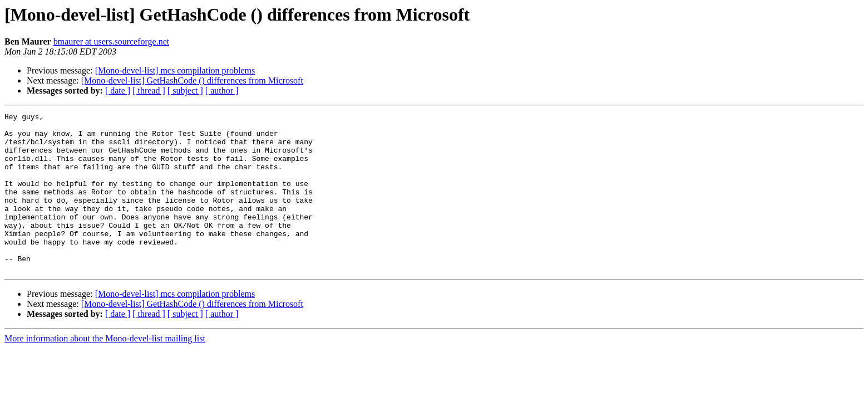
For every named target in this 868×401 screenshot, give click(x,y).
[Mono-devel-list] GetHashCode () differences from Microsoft (192, 80)
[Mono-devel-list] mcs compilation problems (175, 70)
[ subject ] (185, 91)
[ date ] (118, 91)
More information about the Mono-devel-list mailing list (105, 370)
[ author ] (222, 91)
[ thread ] (149, 91)
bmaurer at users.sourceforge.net (112, 41)
